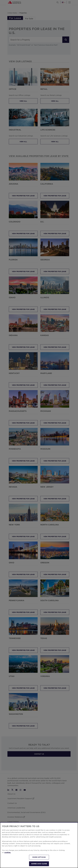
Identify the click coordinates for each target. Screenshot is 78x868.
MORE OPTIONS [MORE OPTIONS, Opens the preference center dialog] (39, 858)
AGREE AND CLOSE (39, 865)
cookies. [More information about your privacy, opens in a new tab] (8, 853)
